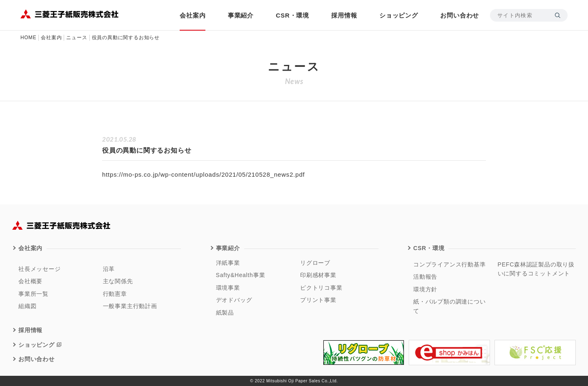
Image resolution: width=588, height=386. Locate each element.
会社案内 (193, 15)
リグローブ (315, 263)
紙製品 (225, 313)
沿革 (109, 269)
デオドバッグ (234, 300)
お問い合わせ (460, 15)
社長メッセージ (40, 269)
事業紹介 (241, 15)
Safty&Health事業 (241, 275)
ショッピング (399, 15)
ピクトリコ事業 (321, 288)
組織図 (27, 306)
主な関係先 (118, 281)
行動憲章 (115, 294)
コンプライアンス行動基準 (450, 264)
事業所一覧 (33, 294)
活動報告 (425, 277)
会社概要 (30, 281)
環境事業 (228, 288)
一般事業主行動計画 (130, 306)
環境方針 (425, 289)
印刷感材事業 (318, 275)
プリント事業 (318, 300)
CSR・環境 (293, 15)
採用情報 (344, 15)
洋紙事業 (228, 263)
